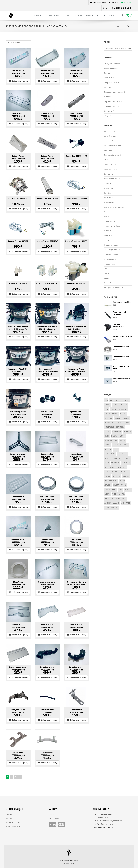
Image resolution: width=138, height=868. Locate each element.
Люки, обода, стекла (112, 179)
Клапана (107, 160)
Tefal (114, 490)
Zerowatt (126, 503)
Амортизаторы (109, 132)
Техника (36, 15)
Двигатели (108, 150)
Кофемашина (109, 78)
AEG (106, 400)
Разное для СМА (110, 221)
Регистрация (54, 819)
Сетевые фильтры (111, 245)
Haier (107, 436)
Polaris (115, 472)
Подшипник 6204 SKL (121, 357)
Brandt (115, 414)
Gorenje (127, 432)
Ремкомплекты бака (112, 226)
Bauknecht (117, 405)
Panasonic (121, 467)
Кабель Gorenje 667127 (18, 241)
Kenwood (124, 445)
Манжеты (107, 184)
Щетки (106, 283)
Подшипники (109, 203)
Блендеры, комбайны (112, 64)
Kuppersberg (110, 454)
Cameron (108, 418)
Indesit (123, 441)
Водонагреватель (111, 69)
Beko (106, 409)
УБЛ (105, 274)
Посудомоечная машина (113, 92)
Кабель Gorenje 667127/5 (47, 241)
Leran (120, 454)
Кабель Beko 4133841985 (76, 199)
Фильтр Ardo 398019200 (47, 199)
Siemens (108, 485)
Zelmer (116, 503)
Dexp (127, 423)
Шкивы (107, 278)
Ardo (112, 400)
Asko (127, 400)
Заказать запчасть (13, 826)
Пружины (107, 217)
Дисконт (101, 15)
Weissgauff (109, 499)
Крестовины (108, 174)
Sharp (122, 481)
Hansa (114, 436)
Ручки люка (108, 236)
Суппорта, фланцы (111, 255)
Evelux (107, 432)
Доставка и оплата (13, 822)
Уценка (67, 15)
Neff (106, 467)
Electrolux (109, 427)
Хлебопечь (108, 111)
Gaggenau (117, 432)
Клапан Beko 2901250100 (76, 241)
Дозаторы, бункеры (111, 155)
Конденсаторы (109, 169)
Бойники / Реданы (111, 141)
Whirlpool (121, 499)
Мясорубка (108, 87)
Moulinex (126, 463)
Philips (107, 472)
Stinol (107, 490)
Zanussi (108, 503)
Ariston (120, 400)
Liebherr (108, 458)
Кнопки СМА (109, 165)
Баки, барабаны (110, 136)
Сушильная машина (112, 106)
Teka (120, 490)
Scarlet (126, 476)
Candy (117, 418)
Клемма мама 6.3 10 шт (122, 337)
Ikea (116, 441)
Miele (107, 463)
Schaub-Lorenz (111, 481)
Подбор (90, 15)
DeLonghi (109, 423)
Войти (52, 815)
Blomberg (123, 409)
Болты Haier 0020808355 (76, 156)
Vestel (108, 494)
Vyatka (122, 494)
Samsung (117, 476)
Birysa (113, 409)
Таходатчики (109, 259)
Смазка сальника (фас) (122, 302)
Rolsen (107, 476)
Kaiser (115, 445)
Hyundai (108, 441)
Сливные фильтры (111, 250)
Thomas (128, 490)
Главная (120, 26)
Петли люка (108, 198)
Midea (128, 458)
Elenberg (120, 427)
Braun (123, 414)
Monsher (115, 463)
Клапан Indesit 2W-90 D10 (47, 284)
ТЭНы (106, 269)
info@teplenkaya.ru (107, 827)
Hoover (122, 436)
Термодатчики (109, 264)
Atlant (107, 405)
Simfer (116, 485)
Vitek (115, 494)
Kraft (116, 449)
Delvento (119, 423)
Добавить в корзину (18, 81)
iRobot (107, 445)
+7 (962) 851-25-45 (105, 824)
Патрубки (107, 193)
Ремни (106, 231)
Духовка (107, 73)
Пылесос (107, 97)
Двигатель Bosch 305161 (18, 199)
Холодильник (109, 116)
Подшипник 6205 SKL (121, 347)
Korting (108, 449)
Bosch (107, 414)
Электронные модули (112, 288)
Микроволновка (110, 83)
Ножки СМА (108, 188)
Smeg (123, 485)
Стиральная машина (112, 102)
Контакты (113, 15)
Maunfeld (119, 458)
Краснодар (114, 3)
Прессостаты (109, 212)
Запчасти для (69, 860)
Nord (113, 467)
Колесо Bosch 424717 (121, 379)
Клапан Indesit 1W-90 (18, 284)
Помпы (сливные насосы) (114, 207)
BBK (126, 405)
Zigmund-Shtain (112, 508)
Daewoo (126, 418)
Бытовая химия (52, 15)
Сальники (108, 240)
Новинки (78, 15)
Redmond (125, 472)
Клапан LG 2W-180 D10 (76, 284)
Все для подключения (112, 146)
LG (126, 454)
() (130, 15)
